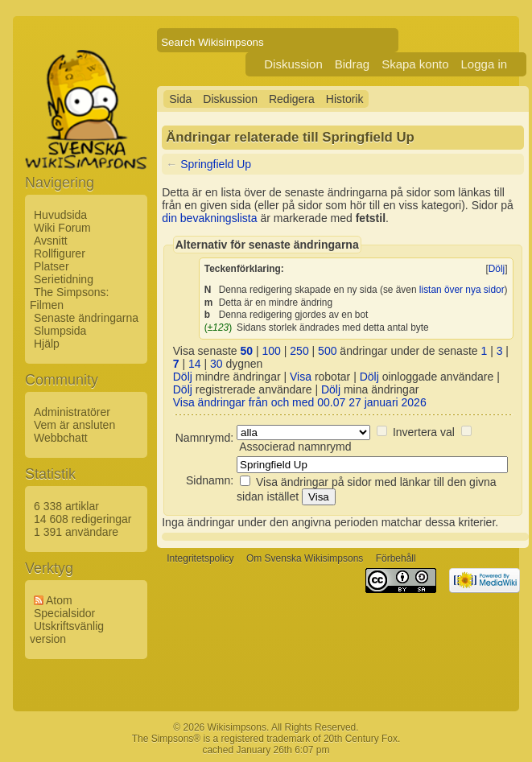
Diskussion (293, 64)
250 (299, 351)
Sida (180, 99)
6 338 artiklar (66, 506)
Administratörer (72, 412)
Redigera (292, 99)
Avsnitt (51, 241)
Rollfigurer (60, 253)
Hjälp (47, 344)
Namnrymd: (204, 438)
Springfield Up (216, 164)
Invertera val (424, 432)
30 (217, 364)
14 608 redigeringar (82, 519)
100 (272, 351)
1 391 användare (76, 532)
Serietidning (64, 279)
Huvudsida (60, 215)
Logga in (485, 64)
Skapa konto (415, 64)
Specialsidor (64, 613)
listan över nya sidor (462, 290)
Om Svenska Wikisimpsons (305, 559)
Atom (59, 600)
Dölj (497, 269)
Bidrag (352, 64)
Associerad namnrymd (295, 447)
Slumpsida (60, 331)
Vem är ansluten (74, 425)
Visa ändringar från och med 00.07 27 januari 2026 (300, 402)
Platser (52, 266)
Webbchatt (61, 438)
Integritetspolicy (200, 559)
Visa (301, 377)
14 (195, 364)
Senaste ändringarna (86, 318)
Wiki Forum (62, 228)
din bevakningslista (209, 218)
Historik (345, 99)
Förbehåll (396, 559)
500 (327, 351)
